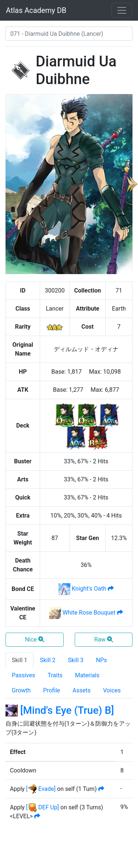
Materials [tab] (87, 675)
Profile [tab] (52, 690)
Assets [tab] (82, 690)
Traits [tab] (55, 675)
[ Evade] (41, 789)
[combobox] (69, 34)
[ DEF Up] (43, 807)
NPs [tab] (102, 660)
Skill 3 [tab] (76, 660)
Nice (35, 639)
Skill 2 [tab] (47, 660)
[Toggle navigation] (122, 10)
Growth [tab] (21, 690)
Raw (104, 639)
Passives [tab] (24, 675)
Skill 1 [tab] (20, 660)
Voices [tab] (112, 690)
